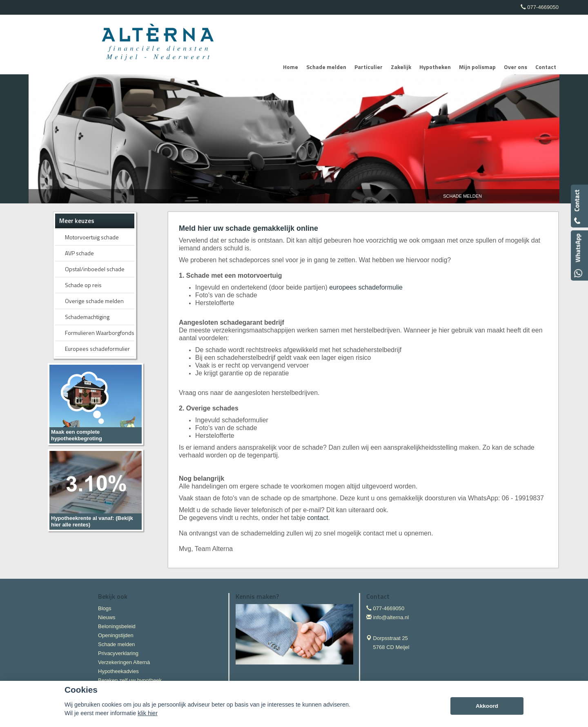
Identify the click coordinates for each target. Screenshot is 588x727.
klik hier (148, 713)
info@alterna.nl (391, 617)
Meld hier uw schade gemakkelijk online (248, 228)
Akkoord (487, 706)
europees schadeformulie (366, 287)
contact (318, 518)
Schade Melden (462, 196)
